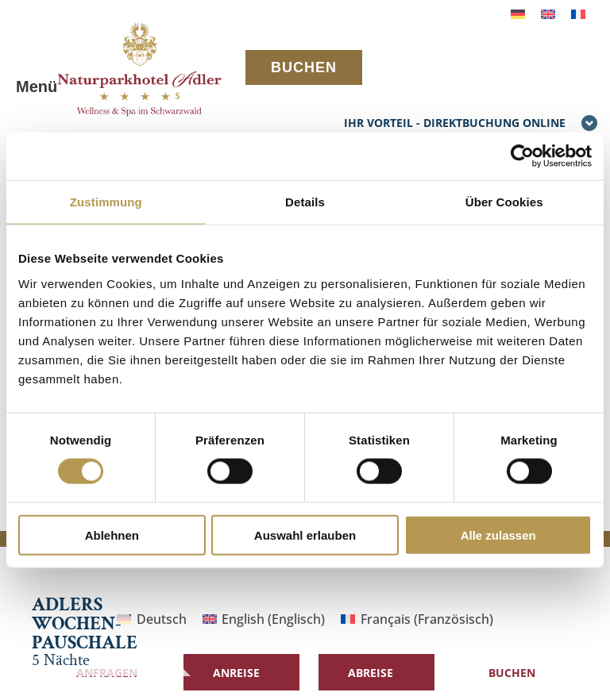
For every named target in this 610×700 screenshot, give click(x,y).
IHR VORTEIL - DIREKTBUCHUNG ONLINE (471, 124)
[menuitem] (518, 13)
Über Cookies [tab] (504, 202)
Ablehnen (112, 535)
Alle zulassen (498, 535)
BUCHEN (304, 67)
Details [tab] (305, 202)
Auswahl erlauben (305, 535)
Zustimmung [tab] (106, 202)
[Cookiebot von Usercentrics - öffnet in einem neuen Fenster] (522, 156)
